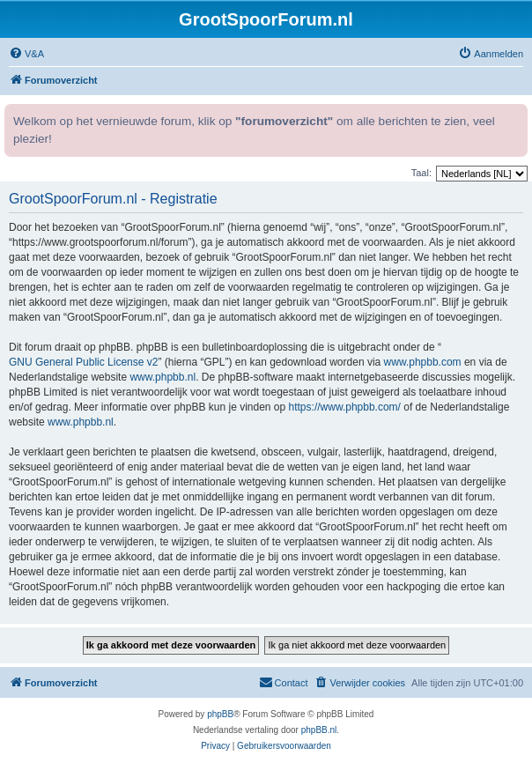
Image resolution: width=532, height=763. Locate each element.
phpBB (220, 714)
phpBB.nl (319, 730)
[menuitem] (26, 54)
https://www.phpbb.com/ (345, 407)
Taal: (421, 173)
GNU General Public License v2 (83, 362)
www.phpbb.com (423, 362)
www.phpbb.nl (163, 377)
